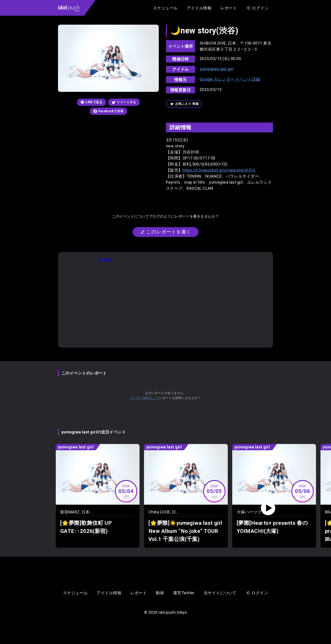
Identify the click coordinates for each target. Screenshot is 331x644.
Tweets (105, 260)
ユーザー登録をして (144, 398)
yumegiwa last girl (216, 69)
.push (69, 8)
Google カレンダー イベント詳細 (230, 79)
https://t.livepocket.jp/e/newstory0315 (219, 170)
